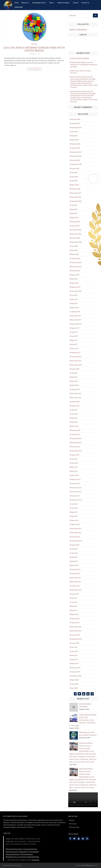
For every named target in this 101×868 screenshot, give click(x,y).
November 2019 (76, 267)
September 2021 (77, 201)
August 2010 (75, 643)
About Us (25, 3)
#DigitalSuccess (11, 857)
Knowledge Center (39, 3)
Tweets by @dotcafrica (78, 29)
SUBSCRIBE (19, 7)
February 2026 (76, 119)
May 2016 (74, 377)
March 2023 (75, 140)
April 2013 (74, 516)
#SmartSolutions (27, 854)
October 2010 (76, 635)
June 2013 (75, 508)
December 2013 (76, 488)
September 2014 (77, 451)
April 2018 (74, 303)
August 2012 (75, 545)
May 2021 (74, 209)
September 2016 (77, 365)
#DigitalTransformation (14, 849)
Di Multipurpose (88, 865)
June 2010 (75, 651)
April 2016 (74, 381)
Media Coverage (63, 3)
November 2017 (76, 320)
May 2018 (74, 299)
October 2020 (76, 238)
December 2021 (76, 193)
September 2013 (77, 500)
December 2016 (76, 357)
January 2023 (76, 148)
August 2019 (75, 275)
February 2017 (76, 353)
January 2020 (76, 259)
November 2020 (76, 234)
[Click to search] (95, 15)
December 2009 (76, 676)
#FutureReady (34, 852)
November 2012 (76, 533)
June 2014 (75, 463)
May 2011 (74, 606)
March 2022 (75, 185)
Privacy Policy (75, 827)
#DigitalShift (23, 852)
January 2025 (76, 123)
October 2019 (76, 271)
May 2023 (74, 136)
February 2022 (76, 189)
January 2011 (76, 623)
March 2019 (75, 283)
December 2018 (76, 291)
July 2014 (74, 459)
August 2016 (75, 369)
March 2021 (75, 218)
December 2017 (76, 316)
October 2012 (76, 537)
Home (17, 3)
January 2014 (76, 484)
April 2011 (74, 610)
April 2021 (74, 213)
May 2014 (74, 467)
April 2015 (74, 422)
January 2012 (76, 574)
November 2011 (76, 582)
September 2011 (77, 590)
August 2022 (75, 169)
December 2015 (76, 394)
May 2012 (74, 557)
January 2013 (76, 524)
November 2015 (76, 398)
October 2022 (76, 160)
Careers (76, 3)
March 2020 (75, 254)
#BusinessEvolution (13, 854)
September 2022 (77, 164)
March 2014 (75, 475)
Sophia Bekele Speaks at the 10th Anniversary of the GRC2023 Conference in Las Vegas (84, 65)
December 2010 (76, 627)
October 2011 (76, 586)
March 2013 (75, 520)
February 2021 (76, 222)
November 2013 (76, 492)
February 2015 (76, 430)
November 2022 (76, 156)
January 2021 (76, 226)
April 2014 (74, 471)
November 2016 (76, 361)
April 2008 (74, 688)
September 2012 (77, 541)
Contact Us (85, 3)
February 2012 (76, 570)
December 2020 (76, 230)
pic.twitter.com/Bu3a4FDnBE (28, 857)
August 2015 (75, 406)
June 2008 (75, 684)
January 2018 (76, 312)
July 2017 (74, 332)
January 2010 (76, 672)
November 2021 (76, 197)
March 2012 (75, 565)
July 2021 (74, 205)
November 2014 (76, 443)
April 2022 (74, 181)
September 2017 (77, 324)
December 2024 (76, 128)
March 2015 (75, 426)
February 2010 (76, 668)
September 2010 (77, 639)
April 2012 (74, 561)
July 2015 (74, 410)
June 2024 (75, 132)
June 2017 (75, 336)
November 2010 (76, 631)
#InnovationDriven (30, 849)
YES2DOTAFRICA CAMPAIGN (80, 58)
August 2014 (75, 455)
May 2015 (74, 418)
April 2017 (74, 344)
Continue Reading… (34, 69)
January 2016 (76, 389)
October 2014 (76, 447)
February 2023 (76, 144)
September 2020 (77, 242)
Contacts (74, 824)
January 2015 (76, 434)
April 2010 (74, 660)
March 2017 (75, 349)
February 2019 (76, 287)
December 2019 (76, 263)
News (51, 3)
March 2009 (75, 680)
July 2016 (74, 373)
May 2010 (74, 655)
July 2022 (74, 173)
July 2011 (74, 598)
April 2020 (74, 250)
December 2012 (76, 529)
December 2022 (76, 152)
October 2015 (76, 402)
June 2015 (75, 414)
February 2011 (76, 619)
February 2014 (76, 480)
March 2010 (75, 664)
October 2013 (76, 496)
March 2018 (75, 308)
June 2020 (75, 246)
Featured (34, 44)
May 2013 (74, 512)
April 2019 (74, 279)
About (73, 820)
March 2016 (75, 385)
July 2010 (74, 647)
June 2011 (75, 602)
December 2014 (76, 439)
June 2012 (75, 553)
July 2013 (74, 504)
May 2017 (74, 340)
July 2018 (74, 295)
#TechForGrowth (12, 852)
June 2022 (75, 177)
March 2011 (75, 614)
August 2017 (75, 328)
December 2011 (76, 578)
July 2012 (74, 549)
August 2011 (75, 594)
